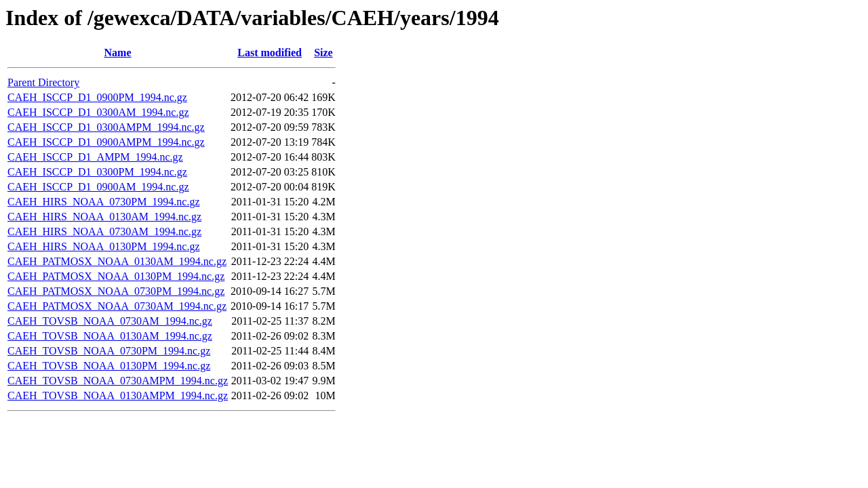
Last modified (270, 53)
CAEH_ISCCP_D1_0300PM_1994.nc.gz (97, 172)
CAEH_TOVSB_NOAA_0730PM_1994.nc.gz (109, 351)
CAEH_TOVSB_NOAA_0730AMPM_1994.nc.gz (118, 381)
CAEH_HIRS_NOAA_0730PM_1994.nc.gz (104, 202)
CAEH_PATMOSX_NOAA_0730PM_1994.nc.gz (116, 291)
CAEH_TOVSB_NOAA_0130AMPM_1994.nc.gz (118, 395)
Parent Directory (43, 82)
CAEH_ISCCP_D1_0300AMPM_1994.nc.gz (106, 127)
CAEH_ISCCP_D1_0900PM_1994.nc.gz (97, 97)
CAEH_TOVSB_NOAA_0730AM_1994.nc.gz (110, 321)
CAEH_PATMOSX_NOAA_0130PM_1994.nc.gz (116, 276)
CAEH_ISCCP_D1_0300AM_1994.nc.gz (98, 112)
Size (323, 53)
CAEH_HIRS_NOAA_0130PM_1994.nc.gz (104, 246)
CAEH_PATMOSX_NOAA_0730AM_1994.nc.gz (117, 306)
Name (118, 53)
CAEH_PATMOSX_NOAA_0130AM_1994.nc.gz (117, 261)
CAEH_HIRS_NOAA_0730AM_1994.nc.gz (104, 231)
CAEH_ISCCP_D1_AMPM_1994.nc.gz (95, 157)
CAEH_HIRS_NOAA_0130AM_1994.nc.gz (104, 217)
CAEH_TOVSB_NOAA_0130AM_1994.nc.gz (110, 336)
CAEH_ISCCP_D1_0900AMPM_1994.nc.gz (106, 142)
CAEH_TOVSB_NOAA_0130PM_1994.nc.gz (109, 366)
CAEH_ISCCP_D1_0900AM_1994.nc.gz (98, 187)
